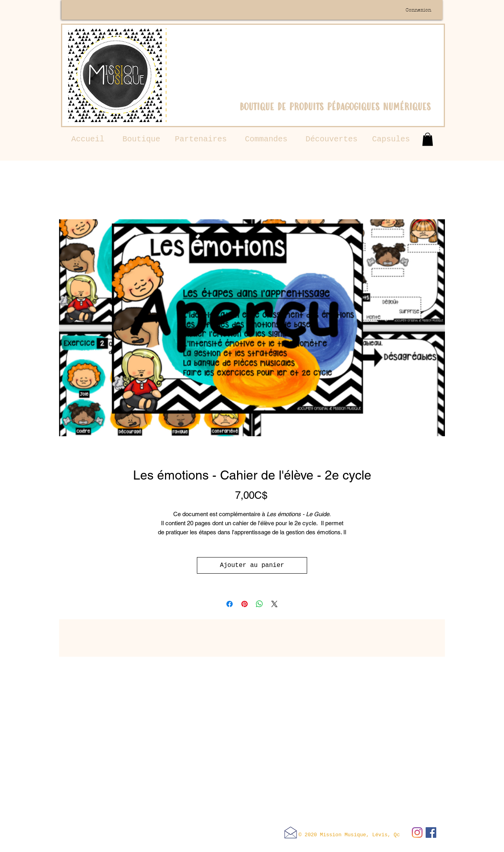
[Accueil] (88, 139)
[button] (428, 139)
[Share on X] (274, 604)
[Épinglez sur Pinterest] (245, 604)
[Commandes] (266, 139)
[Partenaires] (201, 139)
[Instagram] (417, 833)
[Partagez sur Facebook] (230, 604)
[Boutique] (141, 139)
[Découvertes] (332, 139)
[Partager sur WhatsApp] (259, 604)
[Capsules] (391, 139)
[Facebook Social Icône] (431, 833)
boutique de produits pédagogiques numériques (335, 107)
